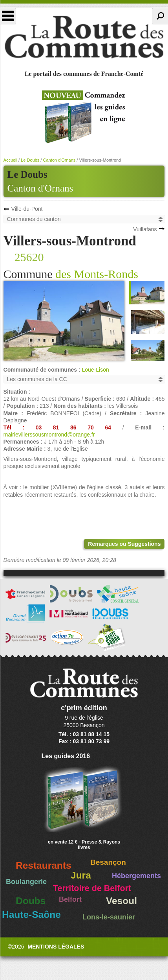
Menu (8, 16)
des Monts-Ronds (97, 274)
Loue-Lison (95, 370)
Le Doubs (30, 160)
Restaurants (44, 865)
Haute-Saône (31, 915)
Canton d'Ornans (40, 188)
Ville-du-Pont (27, 209)
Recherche (160, 16)
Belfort (70, 899)
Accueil (10, 160)
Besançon (108, 862)
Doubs (31, 901)
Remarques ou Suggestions (124, 544)
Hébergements (136, 876)
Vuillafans (145, 229)
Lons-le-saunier (109, 917)
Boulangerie (26, 882)
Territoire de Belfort (92, 888)
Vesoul (121, 901)
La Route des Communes (84, 37)
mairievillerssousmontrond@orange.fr (49, 435)
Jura (81, 875)
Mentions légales (56, 947)
